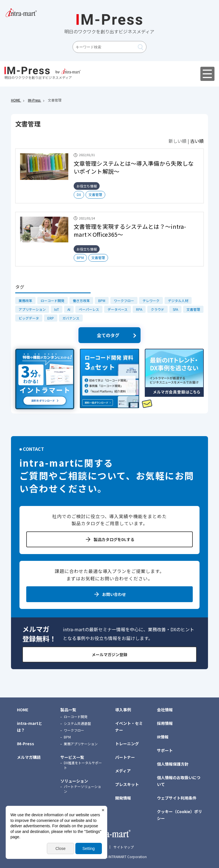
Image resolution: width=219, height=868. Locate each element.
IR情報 (163, 737)
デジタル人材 (178, 301)
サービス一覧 (72, 757)
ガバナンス (71, 318)
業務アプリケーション (81, 744)
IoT (57, 309)
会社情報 (165, 710)
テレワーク (151, 301)
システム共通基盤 (77, 723)
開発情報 (123, 798)
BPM (80, 258)
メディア (123, 771)
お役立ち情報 (87, 186)
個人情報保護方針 (173, 764)
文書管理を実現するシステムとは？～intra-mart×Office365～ (130, 230)
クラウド (157, 309)
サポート (165, 750)
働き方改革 (81, 301)
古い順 (197, 141)
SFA (175, 309)
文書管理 (95, 194)
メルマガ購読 (29, 757)
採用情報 (165, 723)
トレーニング (127, 744)
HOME (23, 710)
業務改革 (25, 301)
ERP (51, 318)
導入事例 (123, 710)
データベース (118, 309)
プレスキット (127, 784)
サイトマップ (124, 847)
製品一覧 (68, 710)
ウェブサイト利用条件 (177, 798)
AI (69, 309)
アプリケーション (32, 309)
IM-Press (26, 744)
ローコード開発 (52, 301)
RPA (139, 309)
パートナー (125, 757)
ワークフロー (124, 301)
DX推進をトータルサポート (83, 765)
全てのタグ (108, 335)
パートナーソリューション (82, 789)
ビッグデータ (29, 318)
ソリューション (74, 781)
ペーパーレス (89, 309)
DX (79, 194)
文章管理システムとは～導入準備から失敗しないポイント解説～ (134, 167)
